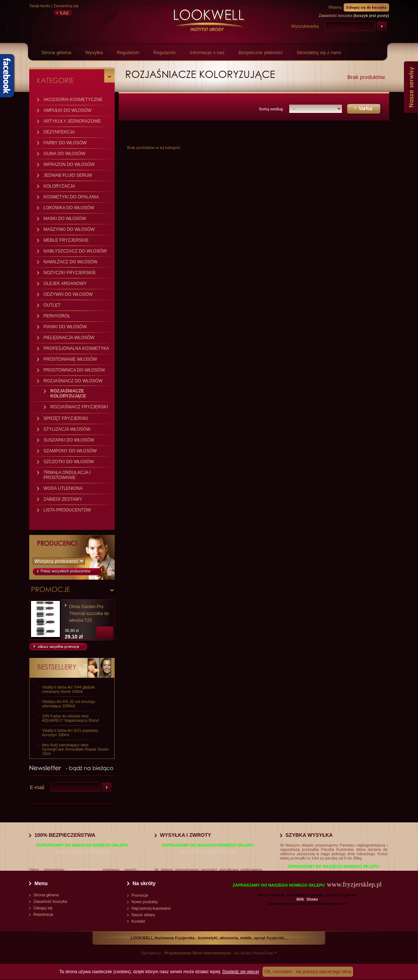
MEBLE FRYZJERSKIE (66, 240)
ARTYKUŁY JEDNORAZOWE (72, 121)
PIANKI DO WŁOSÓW (65, 327)
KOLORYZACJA (60, 186)
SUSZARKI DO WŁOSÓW (69, 440)
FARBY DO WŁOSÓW (65, 143)
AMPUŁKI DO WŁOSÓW (68, 110)
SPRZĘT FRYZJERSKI (66, 418)
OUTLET (52, 305)
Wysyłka (94, 52)
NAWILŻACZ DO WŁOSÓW (71, 262)
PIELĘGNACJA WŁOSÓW (69, 338)
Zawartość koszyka (50, 901)
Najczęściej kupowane (151, 908)
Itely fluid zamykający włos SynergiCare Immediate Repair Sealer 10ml (76, 749)
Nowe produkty (145, 902)
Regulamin (128, 52)
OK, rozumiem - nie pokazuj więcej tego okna (308, 972)
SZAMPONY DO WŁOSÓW (70, 451)
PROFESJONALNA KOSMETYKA (76, 348)
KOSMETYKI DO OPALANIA (71, 197)
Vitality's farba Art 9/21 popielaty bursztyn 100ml (70, 733)
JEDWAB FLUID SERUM (68, 175)
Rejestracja (43, 914)
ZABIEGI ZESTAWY (63, 499)
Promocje (140, 895)
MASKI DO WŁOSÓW (65, 219)
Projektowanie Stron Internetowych (198, 953)
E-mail (37, 787)
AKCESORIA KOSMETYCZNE (73, 100)
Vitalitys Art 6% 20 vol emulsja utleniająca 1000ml (69, 704)
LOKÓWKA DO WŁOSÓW (69, 208)
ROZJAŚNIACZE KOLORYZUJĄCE (68, 394)
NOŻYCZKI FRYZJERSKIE (70, 273)
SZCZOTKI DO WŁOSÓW (69, 462)
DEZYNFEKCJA (59, 132)
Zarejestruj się (66, 6)
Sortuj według (271, 109)
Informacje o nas (207, 52)
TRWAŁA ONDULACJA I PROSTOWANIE (67, 475)
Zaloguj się (43, 908)
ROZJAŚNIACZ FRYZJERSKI (79, 407)
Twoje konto (40, 6)
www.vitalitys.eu (84, 870)
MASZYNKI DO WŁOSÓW (69, 229)
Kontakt (138, 921)
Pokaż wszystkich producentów (66, 571)
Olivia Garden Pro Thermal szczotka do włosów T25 (89, 614)
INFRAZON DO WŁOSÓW (69, 164)
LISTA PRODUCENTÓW (67, 510)
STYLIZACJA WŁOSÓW (67, 429)
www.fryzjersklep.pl (83, 851)
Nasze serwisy (411, 87)
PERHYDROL (57, 316)
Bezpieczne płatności (260, 52)
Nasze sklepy (143, 915)
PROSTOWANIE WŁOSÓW (71, 359)
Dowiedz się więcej (241, 972)
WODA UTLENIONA (63, 488)
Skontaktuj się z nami (319, 52)
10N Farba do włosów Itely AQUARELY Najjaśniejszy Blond (71, 718)
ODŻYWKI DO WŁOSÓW (68, 294)
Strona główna (56, 52)
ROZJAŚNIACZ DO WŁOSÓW (73, 381)
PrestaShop (263, 953)
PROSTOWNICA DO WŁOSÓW (74, 370)
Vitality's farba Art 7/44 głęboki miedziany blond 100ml (69, 689)
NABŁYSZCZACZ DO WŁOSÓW (75, 251)
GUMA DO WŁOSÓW (65, 154)
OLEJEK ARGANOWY (65, 284)
